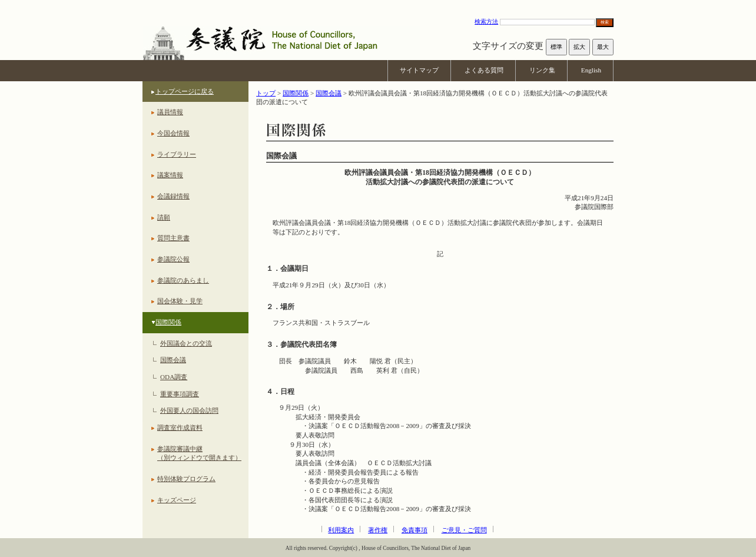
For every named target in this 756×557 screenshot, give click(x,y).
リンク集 (542, 70)
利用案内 (341, 530)
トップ (266, 93)
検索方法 (486, 21)
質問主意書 (173, 238)
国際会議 (173, 360)
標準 (556, 47)
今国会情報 (173, 133)
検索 (605, 22)
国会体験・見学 (180, 301)
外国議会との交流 (186, 343)
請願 (164, 217)
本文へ (378, 6)
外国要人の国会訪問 (189, 410)
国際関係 (168, 322)
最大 (603, 47)
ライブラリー (177, 154)
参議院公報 (173, 259)
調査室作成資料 (180, 427)
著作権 (378, 530)
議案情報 (170, 175)
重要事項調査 (180, 394)
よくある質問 (484, 70)
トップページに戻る (185, 91)
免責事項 (415, 530)
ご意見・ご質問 (464, 530)
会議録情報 (173, 196)
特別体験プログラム (186, 479)
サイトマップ (419, 70)
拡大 (579, 47)
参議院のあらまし (183, 280)
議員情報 (170, 112)
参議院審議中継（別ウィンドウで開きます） (199, 453)
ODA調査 (174, 377)
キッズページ (177, 500)
